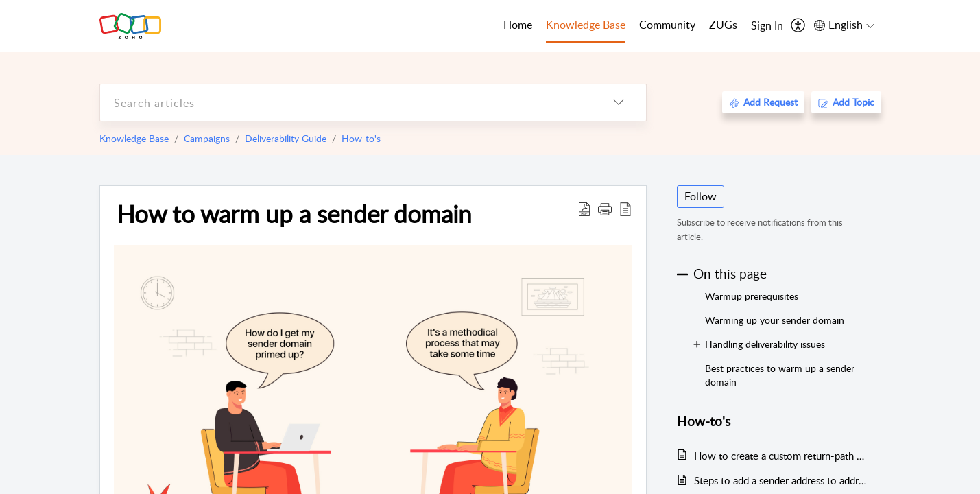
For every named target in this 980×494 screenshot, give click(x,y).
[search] (346, 103)
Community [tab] (667, 25)
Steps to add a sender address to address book (781, 480)
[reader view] (625, 209)
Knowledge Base (134, 138)
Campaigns (207, 138)
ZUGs (723, 25)
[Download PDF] (584, 209)
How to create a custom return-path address (781, 456)
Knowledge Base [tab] (586, 25)
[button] (605, 209)
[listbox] (619, 103)
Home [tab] (518, 25)
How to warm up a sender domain (294, 213)
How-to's (361, 138)
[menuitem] (767, 26)
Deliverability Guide (286, 138)
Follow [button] (701, 196)
